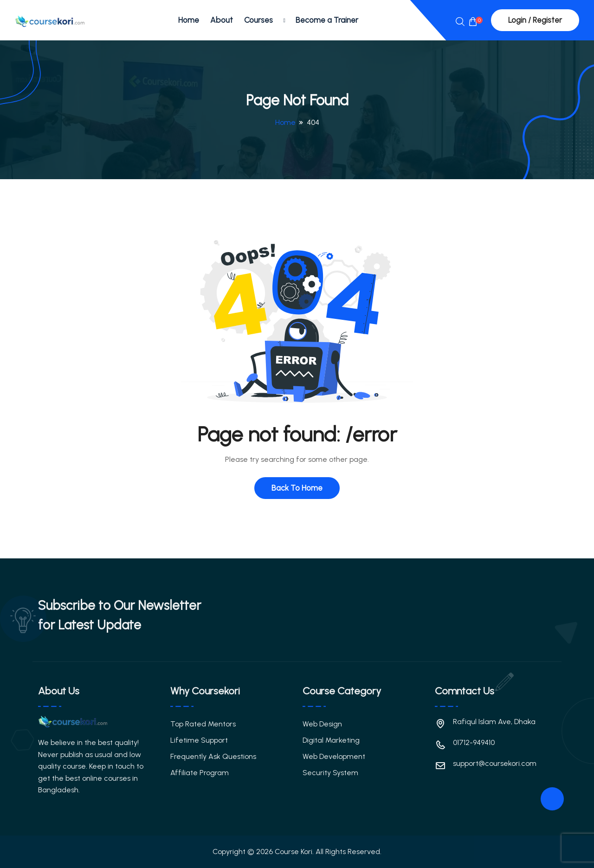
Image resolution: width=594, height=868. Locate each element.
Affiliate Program (200, 773)
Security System (330, 773)
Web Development (334, 756)
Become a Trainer (327, 20)
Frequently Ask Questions (213, 756)
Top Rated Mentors (203, 724)
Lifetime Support (199, 740)
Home (189, 20)
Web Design (322, 724)
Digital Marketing (331, 740)
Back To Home (297, 488)
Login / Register (535, 20)
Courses (258, 20)
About (222, 20)
